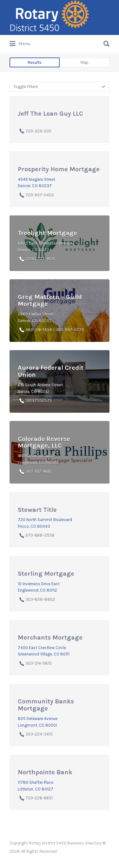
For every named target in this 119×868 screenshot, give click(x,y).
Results (35, 62)
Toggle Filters (26, 87)
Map (85, 62)
